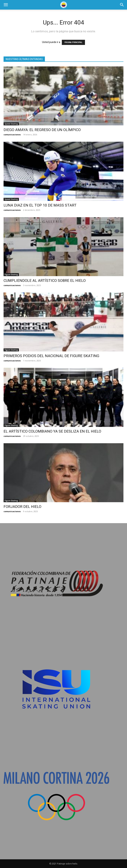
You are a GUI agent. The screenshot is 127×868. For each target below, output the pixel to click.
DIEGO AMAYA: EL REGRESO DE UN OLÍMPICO (42, 130)
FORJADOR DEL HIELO (22, 507)
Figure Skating (11, 275)
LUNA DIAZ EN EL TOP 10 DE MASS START (40, 205)
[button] (6, 5)
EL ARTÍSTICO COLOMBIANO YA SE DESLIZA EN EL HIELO (52, 431)
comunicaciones (12, 135)
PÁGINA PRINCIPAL (73, 42)
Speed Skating (11, 124)
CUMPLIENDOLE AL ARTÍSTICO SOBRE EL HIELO (45, 281)
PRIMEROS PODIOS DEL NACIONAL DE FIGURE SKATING (51, 356)
